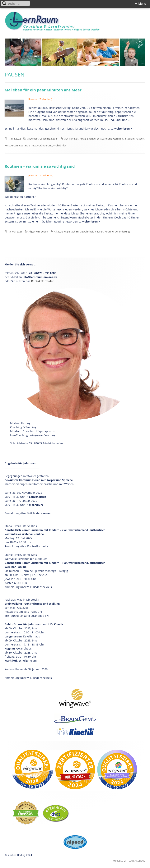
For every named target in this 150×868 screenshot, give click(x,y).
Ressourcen (11, 145)
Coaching (45, 139)
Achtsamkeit (71, 139)
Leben (55, 139)
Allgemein (33, 139)
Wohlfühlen (60, 145)
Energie (91, 139)
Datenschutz (137, 861)
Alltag (83, 139)
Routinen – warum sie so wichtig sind (40, 166)
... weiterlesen (120, 129)
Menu (142, 4)
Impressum (119, 861)
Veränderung (45, 145)
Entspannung (104, 139)
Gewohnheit (87, 232)
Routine (23, 145)
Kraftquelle (128, 139)
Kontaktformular (42, 281)
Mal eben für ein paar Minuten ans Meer (43, 90)
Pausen (140, 139)
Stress (33, 145)
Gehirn (117, 139)
